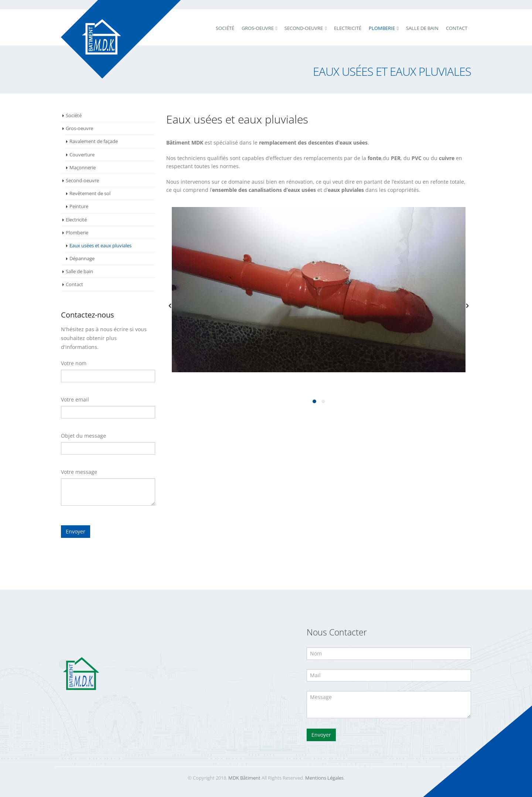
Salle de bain (422, 28)
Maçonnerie (83, 167)
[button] (170, 306)
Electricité (348, 28)
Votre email (75, 399)
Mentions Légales (324, 778)
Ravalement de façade (94, 141)
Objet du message (83, 436)
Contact (457, 28)
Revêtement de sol (90, 193)
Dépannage (82, 258)
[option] (319, 290)
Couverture (82, 155)
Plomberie (382, 28)
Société (225, 28)
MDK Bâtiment (244, 778)
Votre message (79, 472)
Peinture (79, 206)
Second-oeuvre (82, 180)
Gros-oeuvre (79, 128)
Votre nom (74, 363)
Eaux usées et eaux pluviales (100, 245)
